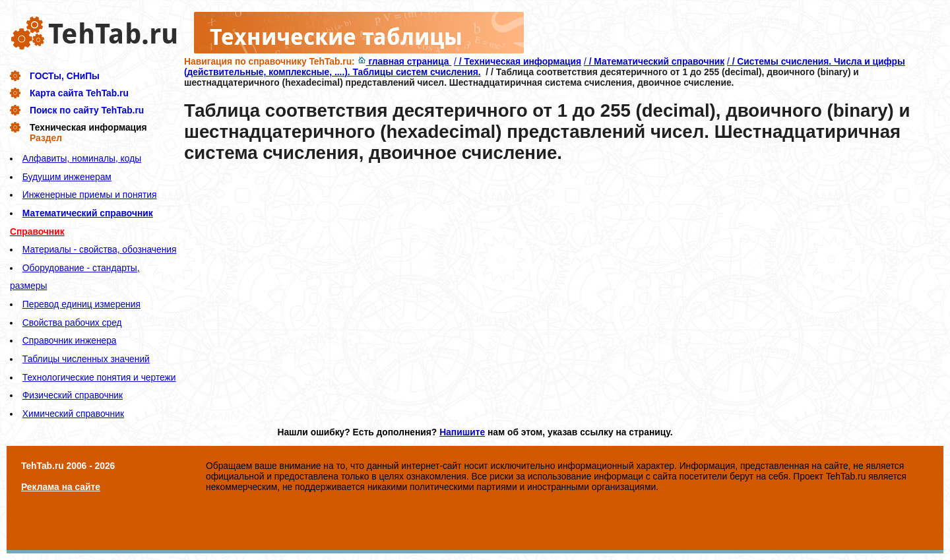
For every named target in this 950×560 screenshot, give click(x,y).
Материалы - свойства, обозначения (100, 249)
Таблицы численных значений (86, 359)
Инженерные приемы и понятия (90, 195)
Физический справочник (73, 395)
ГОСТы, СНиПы (65, 76)
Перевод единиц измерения (81, 304)
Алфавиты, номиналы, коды (82, 158)
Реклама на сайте (61, 487)
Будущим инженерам (67, 177)
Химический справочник (73, 414)
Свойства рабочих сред (72, 323)
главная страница (405, 61)
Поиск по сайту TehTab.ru (87, 110)
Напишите (462, 432)
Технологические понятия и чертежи (99, 377)
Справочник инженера (70, 340)
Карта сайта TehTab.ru (79, 93)
